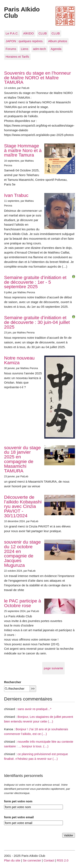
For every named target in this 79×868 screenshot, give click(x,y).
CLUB (43, 33)
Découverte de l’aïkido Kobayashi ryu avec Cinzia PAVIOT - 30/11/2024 (23, 506)
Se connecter (32, 860)
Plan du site (12, 860)
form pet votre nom (18, 801)
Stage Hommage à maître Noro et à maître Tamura (23, 150)
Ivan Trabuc (16, 195)
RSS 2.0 (63, 860)
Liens (24, 49)
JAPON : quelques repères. (25, 41)
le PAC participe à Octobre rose (23, 603)
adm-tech (39, 49)
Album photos (58, 41)
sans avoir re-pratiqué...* (34, 709)
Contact (49, 860)
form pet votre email (19, 817)
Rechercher (13, 682)
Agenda (56, 49)
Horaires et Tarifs (17, 57)
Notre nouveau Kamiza (19, 360)
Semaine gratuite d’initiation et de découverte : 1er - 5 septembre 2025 (35, 282)
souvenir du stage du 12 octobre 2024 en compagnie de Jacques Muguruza (22, 554)
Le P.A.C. (12, 33)
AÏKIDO (28, 33)
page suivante (54, 668)
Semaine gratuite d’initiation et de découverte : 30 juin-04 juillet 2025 (37, 322)
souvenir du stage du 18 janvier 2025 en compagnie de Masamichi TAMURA (22, 459)
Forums (11, 49)
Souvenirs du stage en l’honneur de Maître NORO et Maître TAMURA (37, 78)
